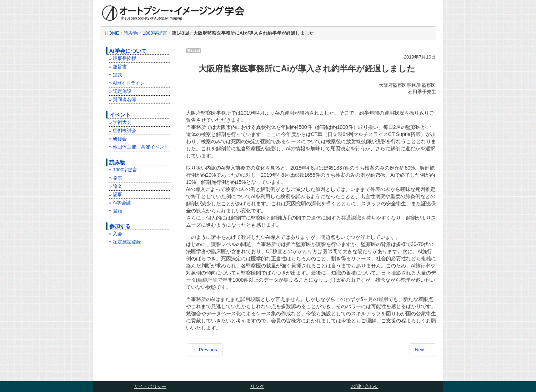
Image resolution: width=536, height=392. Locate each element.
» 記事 (116, 194)
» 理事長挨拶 (123, 58)
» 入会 (116, 234)
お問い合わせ (365, 386)
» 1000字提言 (123, 170)
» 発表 (116, 178)
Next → (423, 350)
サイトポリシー (150, 386)
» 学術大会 (121, 122)
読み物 (131, 33)
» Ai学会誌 (120, 203)
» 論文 (116, 186)
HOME (112, 33)
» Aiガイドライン (127, 83)
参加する (120, 226)
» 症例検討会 (123, 130)
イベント (120, 115)
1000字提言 (155, 33)
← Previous (205, 350)
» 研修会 (118, 139)
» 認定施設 (121, 91)
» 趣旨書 (118, 67)
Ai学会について (128, 51)
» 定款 (116, 75)
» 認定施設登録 (125, 242)
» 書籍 (116, 211)
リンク (257, 386)
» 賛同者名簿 (123, 99)
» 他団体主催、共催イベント (139, 147)
